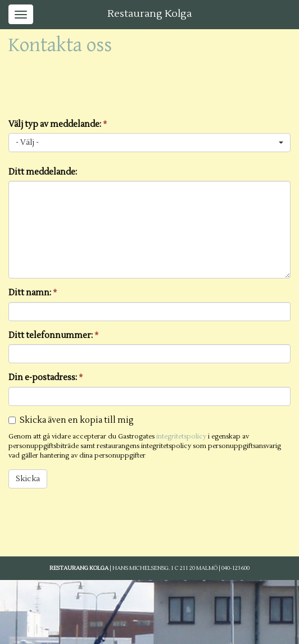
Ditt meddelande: (43, 172)
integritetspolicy (181, 437)
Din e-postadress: (46, 378)
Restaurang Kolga (149, 14)
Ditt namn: (33, 293)
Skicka (28, 479)
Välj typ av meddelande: (58, 124)
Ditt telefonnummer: (53, 335)
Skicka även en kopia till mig (77, 420)
